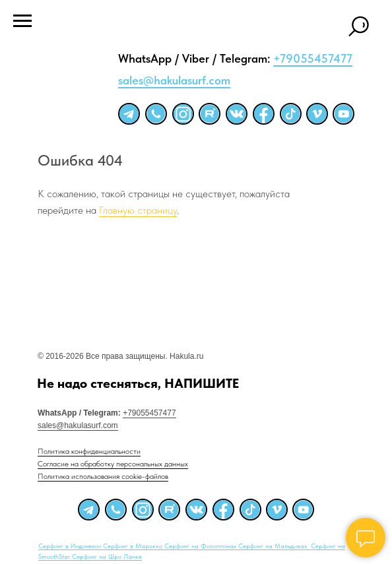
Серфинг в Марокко (134, 546)
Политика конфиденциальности (89, 451)
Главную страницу (138, 210)
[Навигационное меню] (22, 21)
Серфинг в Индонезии (71, 546)
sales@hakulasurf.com (174, 80)
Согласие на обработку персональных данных (113, 464)
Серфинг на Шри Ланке (107, 556)
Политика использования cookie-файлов (103, 476)
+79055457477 (313, 58)
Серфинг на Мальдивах (274, 546)
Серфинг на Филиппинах (201, 546)
